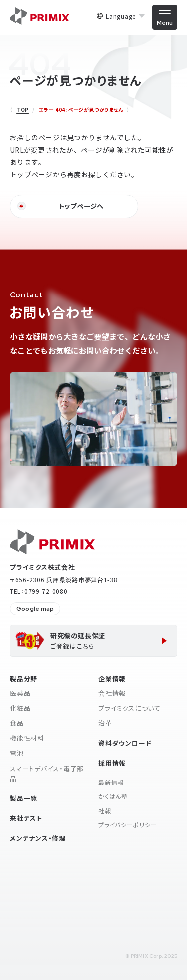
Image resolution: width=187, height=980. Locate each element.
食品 (17, 723)
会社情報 (112, 693)
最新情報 (111, 782)
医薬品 (20, 693)
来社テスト (26, 818)
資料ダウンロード (125, 743)
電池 (17, 753)
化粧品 (20, 708)
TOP (23, 110)
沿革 (105, 723)
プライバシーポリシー (127, 825)
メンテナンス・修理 (38, 838)
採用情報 (112, 763)
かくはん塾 (113, 796)
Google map (35, 609)
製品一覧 (24, 798)
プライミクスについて (129, 708)
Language (121, 16)
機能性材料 (27, 738)
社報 (104, 811)
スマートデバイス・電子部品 (47, 774)
